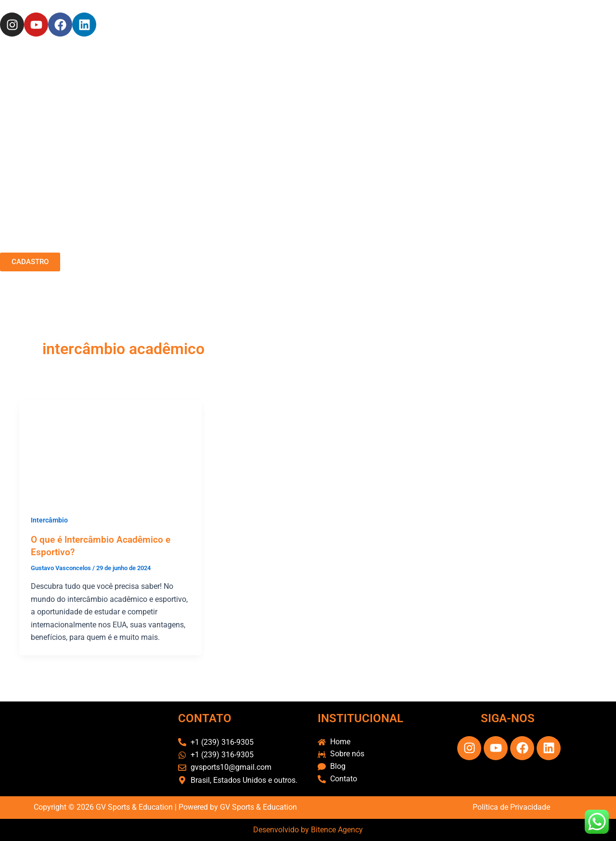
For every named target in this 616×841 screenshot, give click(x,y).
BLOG (413, 249)
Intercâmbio (49, 520)
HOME (204, 249)
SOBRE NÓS (236, 249)
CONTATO (386, 249)
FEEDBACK (335, 249)
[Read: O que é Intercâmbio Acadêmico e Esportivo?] (110, 451)
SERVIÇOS (275, 249)
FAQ (361, 249)
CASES (305, 249)
